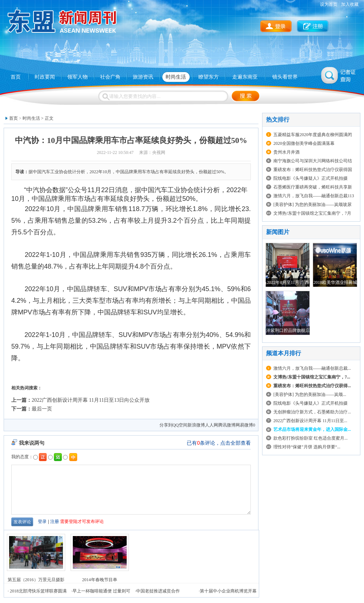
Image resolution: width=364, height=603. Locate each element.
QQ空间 (180, 425)
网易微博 (244, 425)
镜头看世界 (285, 77)
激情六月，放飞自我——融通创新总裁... (312, 368)
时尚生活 (176, 77)
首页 (16, 77)
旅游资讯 (143, 77)
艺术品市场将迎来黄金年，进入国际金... (312, 429)
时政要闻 (45, 77)
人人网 (211, 425)
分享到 (166, 425)
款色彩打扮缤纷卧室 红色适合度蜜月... (310, 438)
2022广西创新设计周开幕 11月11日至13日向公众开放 (91, 400)
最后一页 (42, 409)
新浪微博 (196, 425)
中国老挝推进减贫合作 (158, 591)
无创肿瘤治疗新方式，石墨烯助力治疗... (312, 412)
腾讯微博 (227, 425)
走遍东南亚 (245, 77)
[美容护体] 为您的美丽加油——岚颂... (310, 394)
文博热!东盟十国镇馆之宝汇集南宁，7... (312, 377)
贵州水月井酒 (286, 152)
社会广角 (110, 77)
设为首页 (329, 4)
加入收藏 (350, 4)
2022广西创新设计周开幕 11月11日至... (310, 421)
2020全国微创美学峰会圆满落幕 (304, 143)
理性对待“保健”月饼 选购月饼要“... (307, 447)
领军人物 (78, 77)
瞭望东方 (209, 77)
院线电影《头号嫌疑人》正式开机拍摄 (310, 178)
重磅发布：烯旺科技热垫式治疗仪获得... (312, 386)
